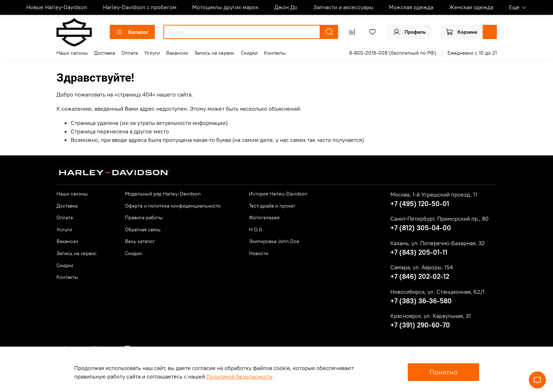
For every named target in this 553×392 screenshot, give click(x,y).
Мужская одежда (411, 7)
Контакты (275, 53)
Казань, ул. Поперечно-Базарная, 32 (438, 243)
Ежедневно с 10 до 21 (472, 53)
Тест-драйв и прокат (272, 206)
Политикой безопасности (239, 376)
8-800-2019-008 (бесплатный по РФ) (393, 53)
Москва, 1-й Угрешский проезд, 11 (434, 194)
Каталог (132, 32)
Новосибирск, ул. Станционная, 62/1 (438, 292)
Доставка (105, 53)
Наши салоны (72, 53)
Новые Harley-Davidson (57, 7)
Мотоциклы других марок (225, 7)
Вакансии (177, 53)
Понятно (443, 372)
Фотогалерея (264, 217)
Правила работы (144, 217)
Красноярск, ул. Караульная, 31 (431, 316)
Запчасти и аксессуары (343, 7)
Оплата (130, 53)
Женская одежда (471, 7)
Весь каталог (140, 241)
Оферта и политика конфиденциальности (173, 206)
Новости (259, 253)
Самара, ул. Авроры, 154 (422, 267)
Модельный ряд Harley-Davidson (163, 194)
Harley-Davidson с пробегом (140, 7)
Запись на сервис (214, 53)
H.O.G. (256, 230)
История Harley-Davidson (278, 194)
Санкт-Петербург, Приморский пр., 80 (440, 219)
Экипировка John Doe (274, 241)
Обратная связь (143, 230)
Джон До (286, 7)
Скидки (249, 53)
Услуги (152, 53)
